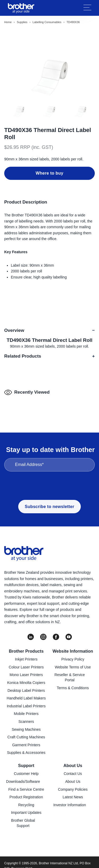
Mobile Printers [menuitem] (26, 714)
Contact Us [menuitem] (73, 774)
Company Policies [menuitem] (73, 789)
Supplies (22, 22)
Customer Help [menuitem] (26, 774)
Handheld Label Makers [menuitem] (26, 698)
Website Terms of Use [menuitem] (73, 667)
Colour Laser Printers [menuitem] (26, 667)
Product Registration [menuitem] (26, 797)
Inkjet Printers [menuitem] (26, 659)
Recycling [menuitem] (26, 805)
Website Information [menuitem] (73, 651)
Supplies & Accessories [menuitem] (26, 753)
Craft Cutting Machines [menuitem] (26, 737)
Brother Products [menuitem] (26, 651)
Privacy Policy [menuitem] (73, 659)
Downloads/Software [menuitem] (23, 781)
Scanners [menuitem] (26, 722)
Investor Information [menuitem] (70, 805)
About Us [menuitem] (73, 766)
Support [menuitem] (26, 766)
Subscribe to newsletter (49, 507)
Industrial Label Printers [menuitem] (26, 706)
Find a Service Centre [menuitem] (26, 789)
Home (8, 22)
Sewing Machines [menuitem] (26, 729)
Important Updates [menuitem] (26, 813)
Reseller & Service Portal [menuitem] (70, 677)
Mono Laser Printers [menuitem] (26, 675)
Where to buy (49, 173)
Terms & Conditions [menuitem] (73, 688)
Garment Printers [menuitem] (26, 745)
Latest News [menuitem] (73, 797)
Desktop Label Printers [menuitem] (26, 691)
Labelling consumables (47, 22)
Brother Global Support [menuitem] (23, 823)
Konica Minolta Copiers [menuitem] (26, 683)
